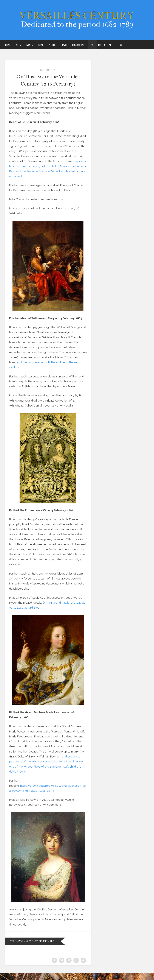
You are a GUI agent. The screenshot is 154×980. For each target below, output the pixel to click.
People (52, 45)
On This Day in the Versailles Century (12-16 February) (48, 83)
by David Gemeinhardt (46, 948)
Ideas (41, 45)
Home (8, 45)
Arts (18, 45)
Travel (64, 45)
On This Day (48, 70)
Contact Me (78, 45)
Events (29, 45)
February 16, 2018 (20, 948)
